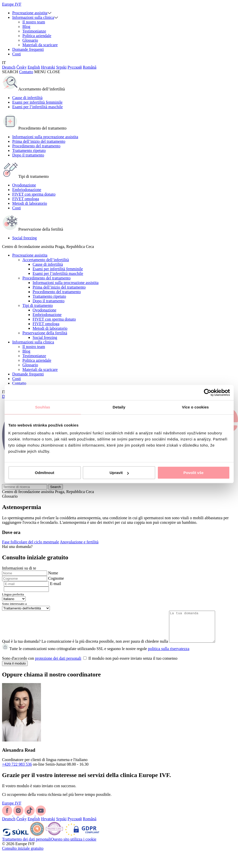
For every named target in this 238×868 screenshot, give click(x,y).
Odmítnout (45, 473)
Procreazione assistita (30, 13)
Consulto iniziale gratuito (23, 854)
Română (89, 67)
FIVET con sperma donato (34, 194)
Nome (53, 573)
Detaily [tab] (119, 407)
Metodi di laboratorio (30, 203)
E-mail (55, 584)
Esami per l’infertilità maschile (38, 107)
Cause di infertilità (27, 98)
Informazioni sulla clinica (33, 17)
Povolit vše (193, 473)
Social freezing (24, 238)
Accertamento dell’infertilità (46, 260)
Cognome (56, 578)
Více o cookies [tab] (195, 407)
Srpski (61, 67)
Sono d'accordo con (90, 664)
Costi (17, 54)
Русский (75, 67)
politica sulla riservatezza (169, 655)
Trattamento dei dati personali (26, 845)
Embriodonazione (27, 190)
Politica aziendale (37, 36)
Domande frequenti (28, 49)
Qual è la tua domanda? (21, 647)
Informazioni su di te (19, 568)
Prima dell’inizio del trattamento (39, 141)
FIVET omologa (26, 199)
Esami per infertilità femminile (37, 102)
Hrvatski (48, 67)
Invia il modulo (15, 669)
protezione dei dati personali (58, 664)
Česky (21, 67)
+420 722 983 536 (17, 770)
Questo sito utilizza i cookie (74, 845)
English (34, 67)
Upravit (119, 473)
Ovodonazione (24, 185)
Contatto (26, 72)
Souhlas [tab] (43, 407)
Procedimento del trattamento (36, 146)
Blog (26, 27)
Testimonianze (34, 31)
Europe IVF (12, 4)
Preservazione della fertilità (45, 333)
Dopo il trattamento (28, 155)
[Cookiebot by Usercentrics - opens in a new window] (208, 392)
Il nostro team (34, 22)
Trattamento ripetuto (29, 151)
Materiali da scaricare (40, 45)
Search (55, 487)
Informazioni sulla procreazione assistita (45, 137)
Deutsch (9, 67)
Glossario (30, 40)
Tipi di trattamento (38, 305)
